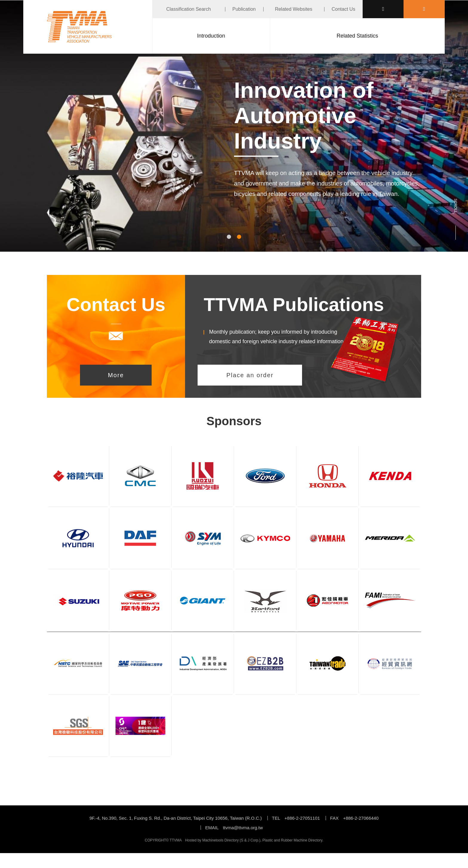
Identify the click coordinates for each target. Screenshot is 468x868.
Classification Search (188, 9)
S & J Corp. (250, 840)
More (116, 375)
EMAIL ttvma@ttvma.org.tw (234, 828)
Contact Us (343, 9)
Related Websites (294, 9)
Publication (244, 9)
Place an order (250, 375)
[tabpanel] (234, 150)
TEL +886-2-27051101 (296, 818)
